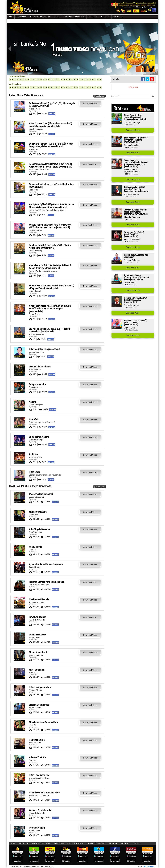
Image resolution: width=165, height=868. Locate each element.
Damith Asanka (35, 515)
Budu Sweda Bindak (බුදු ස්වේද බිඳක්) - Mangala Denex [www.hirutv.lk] (52, 105)
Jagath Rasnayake (36, 129)
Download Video (90, 104)
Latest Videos (59, 843)
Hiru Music (133, 87)
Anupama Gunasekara (37, 602)
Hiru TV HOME (21, 17)
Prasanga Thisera (35, 690)
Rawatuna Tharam (38, 617)
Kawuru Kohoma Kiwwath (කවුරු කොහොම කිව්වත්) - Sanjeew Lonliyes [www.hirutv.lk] (50, 226)
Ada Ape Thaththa (38, 757)
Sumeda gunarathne (36, 352)
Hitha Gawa (34, 472)
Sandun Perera (34, 831)
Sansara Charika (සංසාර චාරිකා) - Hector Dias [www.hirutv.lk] (51, 186)
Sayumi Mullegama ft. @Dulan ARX (42, 422)
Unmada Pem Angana (39, 437)
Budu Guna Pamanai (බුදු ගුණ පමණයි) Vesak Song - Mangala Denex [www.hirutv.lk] (51, 145)
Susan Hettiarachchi (37, 497)
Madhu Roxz (34, 673)
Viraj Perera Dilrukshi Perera (39, 585)
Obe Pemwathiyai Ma (39, 599)
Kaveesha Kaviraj (35, 743)
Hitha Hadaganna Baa (39, 775)
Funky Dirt (33, 760)
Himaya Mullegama (36, 405)
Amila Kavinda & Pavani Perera (40, 170)
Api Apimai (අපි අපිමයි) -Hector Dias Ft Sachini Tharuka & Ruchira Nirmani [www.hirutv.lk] (52, 206)
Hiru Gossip (93, 17)
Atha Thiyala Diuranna (39, 529)
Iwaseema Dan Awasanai (41, 494)
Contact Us (118, 17)
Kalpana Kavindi (35, 291)
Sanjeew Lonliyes (36, 230)
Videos (56, 17)
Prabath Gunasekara (37, 334)
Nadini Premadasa (36, 708)
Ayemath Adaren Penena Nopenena (46, 564)
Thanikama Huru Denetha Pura (43, 722)
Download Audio (133, 130)
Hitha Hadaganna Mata (40, 687)
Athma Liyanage (35, 567)
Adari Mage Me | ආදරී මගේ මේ (44, 349)
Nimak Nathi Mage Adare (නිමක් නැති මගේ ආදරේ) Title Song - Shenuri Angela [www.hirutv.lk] (50, 309)
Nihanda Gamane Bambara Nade (44, 793)
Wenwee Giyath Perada (40, 810)
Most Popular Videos (75, 843)
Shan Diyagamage (36, 532)
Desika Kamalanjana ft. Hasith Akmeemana (45, 475)
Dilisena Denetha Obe (39, 705)
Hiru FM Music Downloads (74, 17)
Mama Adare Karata (38, 652)
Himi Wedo (34, 419)
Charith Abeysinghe (36, 251)
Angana (33, 402)
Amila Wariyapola (35, 457)
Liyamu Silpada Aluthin (40, 367)
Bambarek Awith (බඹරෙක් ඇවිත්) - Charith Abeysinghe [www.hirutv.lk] (50, 246)
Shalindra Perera (35, 370)
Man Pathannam (37, 670)
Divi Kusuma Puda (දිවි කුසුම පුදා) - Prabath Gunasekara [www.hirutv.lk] (50, 330)
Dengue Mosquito (37, 384)
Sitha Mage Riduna (38, 512)
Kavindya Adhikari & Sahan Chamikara (43, 271)
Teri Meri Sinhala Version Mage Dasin (47, 582)
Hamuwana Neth (37, 740)
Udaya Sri (32, 550)
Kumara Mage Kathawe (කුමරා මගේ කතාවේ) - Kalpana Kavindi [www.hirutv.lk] (51, 287)
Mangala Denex (35, 109)
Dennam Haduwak (37, 635)
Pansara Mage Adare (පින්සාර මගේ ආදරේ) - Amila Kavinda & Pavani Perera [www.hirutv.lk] (51, 165)
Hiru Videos (105, 17)
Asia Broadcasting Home (40, 17)
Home (11, 17)
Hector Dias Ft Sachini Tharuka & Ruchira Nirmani (47, 210)
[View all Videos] (100, 96)
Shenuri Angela (35, 314)
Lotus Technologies (148, 866)
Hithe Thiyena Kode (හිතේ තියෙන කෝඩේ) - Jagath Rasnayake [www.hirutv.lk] (51, 125)
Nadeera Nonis (34, 638)
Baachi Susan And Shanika (39, 796)
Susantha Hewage (36, 440)
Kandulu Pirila (35, 547)
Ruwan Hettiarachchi (37, 620)
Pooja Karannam (37, 828)
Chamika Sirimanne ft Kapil (39, 778)
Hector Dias (33, 190)
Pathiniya (33, 454)
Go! (153, 96)
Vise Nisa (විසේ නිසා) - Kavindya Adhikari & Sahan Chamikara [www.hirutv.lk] (50, 267)
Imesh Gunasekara (36, 655)
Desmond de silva (36, 387)
